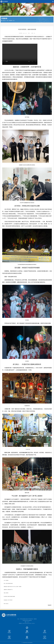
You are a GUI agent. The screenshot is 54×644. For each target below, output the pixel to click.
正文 (14, 21)
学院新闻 (10, 21)
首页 (7, 21)
